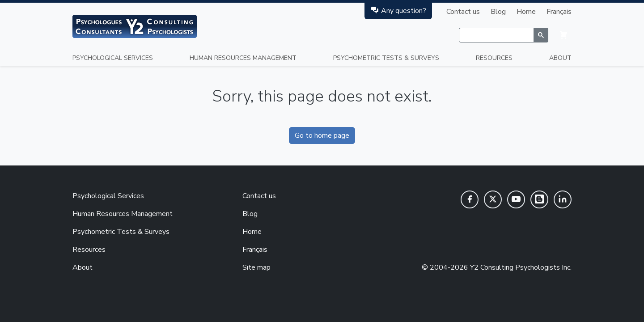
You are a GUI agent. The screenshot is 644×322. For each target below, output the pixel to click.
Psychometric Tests (386, 58)
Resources (494, 58)
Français (559, 12)
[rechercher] (496, 35)
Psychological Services (113, 58)
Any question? (398, 11)
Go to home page (322, 136)
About (560, 58)
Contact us (463, 12)
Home (526, 12)
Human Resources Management (243, 58)
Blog (498, 12)
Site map (256, 267)
